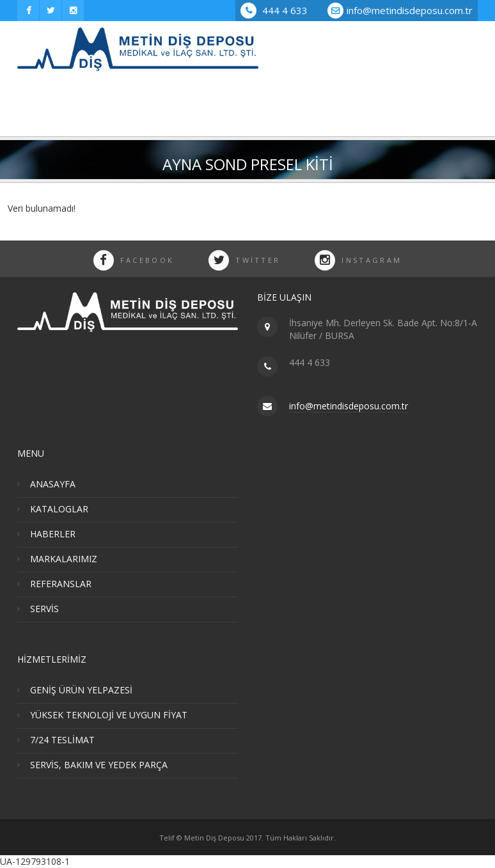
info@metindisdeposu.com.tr (410, 10)
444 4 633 (274, 10)
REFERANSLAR (61, 584)
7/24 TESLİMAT (62, 740)
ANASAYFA (53, 484)
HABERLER (53, 534)
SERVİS (44, 609)
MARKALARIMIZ (64, 559)
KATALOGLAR (59, 509)
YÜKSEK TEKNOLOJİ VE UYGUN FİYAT (109, 715)
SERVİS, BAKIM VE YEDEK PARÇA (99, 765)
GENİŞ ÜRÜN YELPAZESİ (81, 690)
